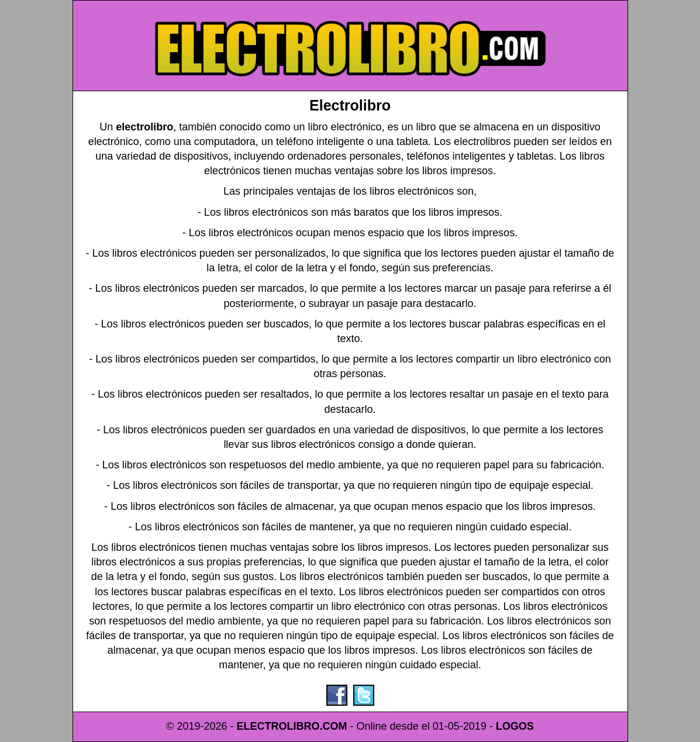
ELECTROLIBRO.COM (292, 726)
